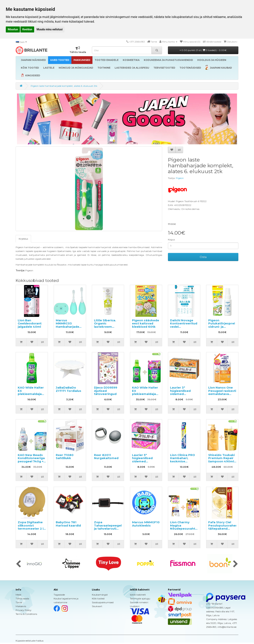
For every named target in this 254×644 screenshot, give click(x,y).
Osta (203, 257)
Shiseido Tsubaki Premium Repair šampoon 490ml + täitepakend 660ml (222, 461)
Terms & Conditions (26, 614)
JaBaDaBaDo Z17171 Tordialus (69, 389)
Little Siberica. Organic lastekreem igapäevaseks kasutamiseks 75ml (105, 328)
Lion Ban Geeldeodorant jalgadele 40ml (30, 323)
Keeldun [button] (27, 29)
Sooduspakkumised (103, 602)
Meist (19, 595)
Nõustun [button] (13, 29)
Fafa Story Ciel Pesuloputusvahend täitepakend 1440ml (224, 527)
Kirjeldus (23, 239)
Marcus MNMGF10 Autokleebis (146, 524)
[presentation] (18, 564)
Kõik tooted (98, 598)
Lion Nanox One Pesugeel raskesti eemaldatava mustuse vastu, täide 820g (222, 394)
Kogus (171, 239)
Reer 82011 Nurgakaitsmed (106, 457)
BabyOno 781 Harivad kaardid (68, 524)
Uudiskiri (135, 606)
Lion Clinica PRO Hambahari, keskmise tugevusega (182, 460)
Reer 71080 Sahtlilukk (65, 457)
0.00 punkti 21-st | (203, 50)
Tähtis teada (22, 598)
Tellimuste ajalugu (140, 598)
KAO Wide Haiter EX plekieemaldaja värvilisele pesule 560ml (31, 394)
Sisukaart (97, 606)
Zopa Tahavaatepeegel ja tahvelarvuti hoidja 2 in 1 (108, 527)
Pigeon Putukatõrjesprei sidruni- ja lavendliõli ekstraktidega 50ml (222, 328)
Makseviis (21, 606)
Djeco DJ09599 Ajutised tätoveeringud (106, 391)
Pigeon (180, 178)
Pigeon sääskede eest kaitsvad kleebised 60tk (146, 323)
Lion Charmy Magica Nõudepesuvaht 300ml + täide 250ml (183, 529)
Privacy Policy (24, 610)
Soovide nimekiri (139, 602)
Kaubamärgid (100, 595)
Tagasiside (59, 595)
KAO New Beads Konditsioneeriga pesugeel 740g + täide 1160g (31, 460)
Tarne (19, 602)
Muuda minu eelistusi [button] (50, 29)
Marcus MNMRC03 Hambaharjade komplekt (67, 325)
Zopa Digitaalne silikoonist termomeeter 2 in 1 (32, 527)
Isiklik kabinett (138, 595)
